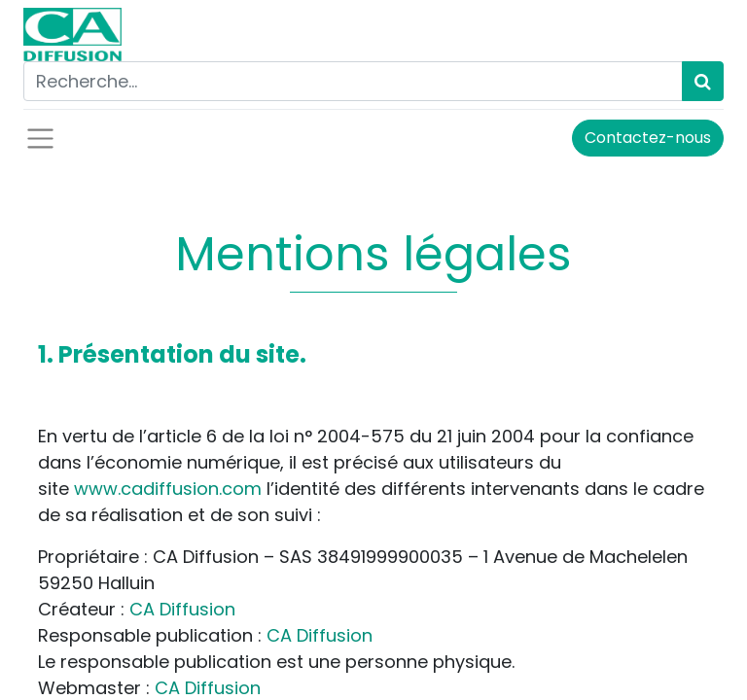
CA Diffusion (182, 609)
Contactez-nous (648, 138)
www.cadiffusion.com (168, 489)
